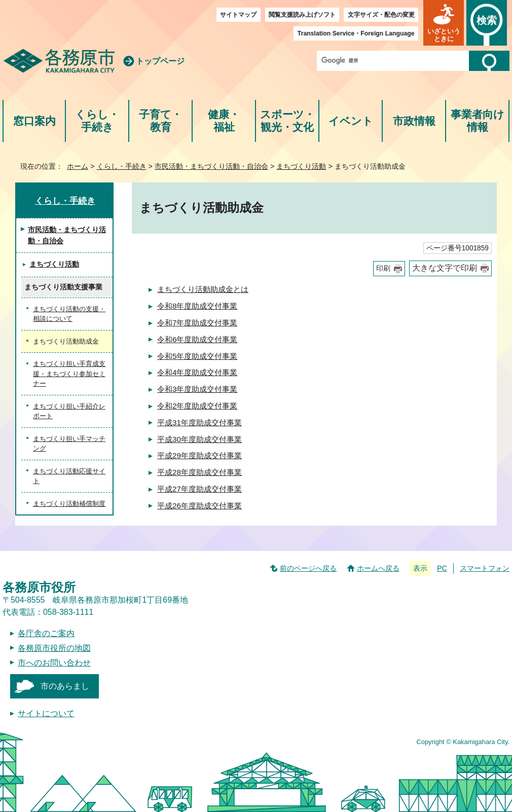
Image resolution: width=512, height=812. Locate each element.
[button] (444, 23)
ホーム (78, 166)
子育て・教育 (160, 121)
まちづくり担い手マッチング (69, 444)
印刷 (383, 268)
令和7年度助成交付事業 (197, 323)
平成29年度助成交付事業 (199, 455)
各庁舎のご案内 (46, 633)
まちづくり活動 (301, 166)
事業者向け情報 (478, 121)
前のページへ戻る (308, 568)
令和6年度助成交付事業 (197, 339)
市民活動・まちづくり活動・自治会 (211, 166)
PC (442, 568)
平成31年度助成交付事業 (199, 422)
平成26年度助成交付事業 (199, 506)
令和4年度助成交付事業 (197, 372)
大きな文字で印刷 (445, 268)
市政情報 (414, 121)
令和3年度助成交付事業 (197, 389)
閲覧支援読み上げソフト (302, 15)
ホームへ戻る (378, 568)
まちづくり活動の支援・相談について (69, 314)
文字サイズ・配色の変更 (381, 15)
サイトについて (46, 713)
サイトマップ (238, 15)
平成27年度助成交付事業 (199, 489)
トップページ (160, 61)
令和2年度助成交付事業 (197, 406)
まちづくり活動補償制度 (69, 504)
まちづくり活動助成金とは (203, 289)
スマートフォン (485, 568)
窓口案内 (34, 121)
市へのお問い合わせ (54, 663)
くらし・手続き (97, 121)
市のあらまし (65, 686)
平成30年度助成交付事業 (199, 439)
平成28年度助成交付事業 (199, 472)
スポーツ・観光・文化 (287, 121)
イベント (351, 121)
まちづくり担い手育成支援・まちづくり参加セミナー (69, 374)
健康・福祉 (224, 121)
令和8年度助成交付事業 (197, 306)
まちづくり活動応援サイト (69, 476)
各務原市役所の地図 (54, 648)
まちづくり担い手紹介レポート (69, 411)
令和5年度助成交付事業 (197, 356)
